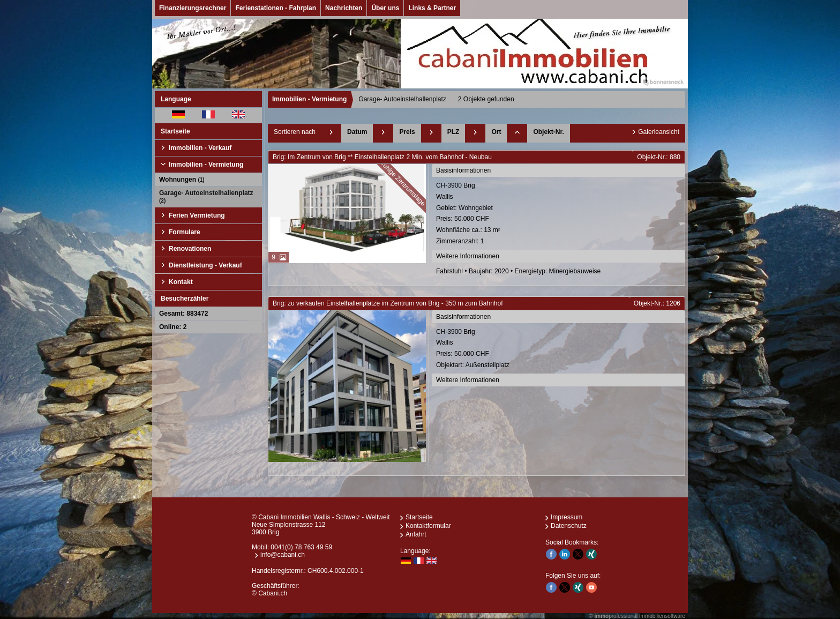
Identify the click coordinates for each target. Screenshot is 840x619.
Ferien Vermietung (197, 215)
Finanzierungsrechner (193, 8)
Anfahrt (416, 534)
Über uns (385, 8)
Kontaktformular (428, 526)
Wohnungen (182, 180)
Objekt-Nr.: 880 (659, 157)
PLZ (453, 132)
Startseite (175, 131)
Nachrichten (344, 8)
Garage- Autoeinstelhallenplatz (206, 196)
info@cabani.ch (283, 555)
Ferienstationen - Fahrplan (276, 8)
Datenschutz (569, 526)
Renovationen (190, 249)
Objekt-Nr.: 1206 (657, 303)
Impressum (567, 517)
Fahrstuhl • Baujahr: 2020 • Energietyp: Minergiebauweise (518, 271)
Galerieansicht (659, 132)
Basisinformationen (463, 170)
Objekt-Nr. (548, 132)
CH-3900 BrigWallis (559, 214)
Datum (357, 132)
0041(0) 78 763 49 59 (301, 547)
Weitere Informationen (468, 256)
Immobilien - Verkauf (200, 148)
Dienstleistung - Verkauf (205, 265)
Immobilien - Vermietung (206, 165)
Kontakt (181, 282)
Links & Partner (432, 8)
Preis (407, 132)
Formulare (185, 232)
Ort (496, 132)
